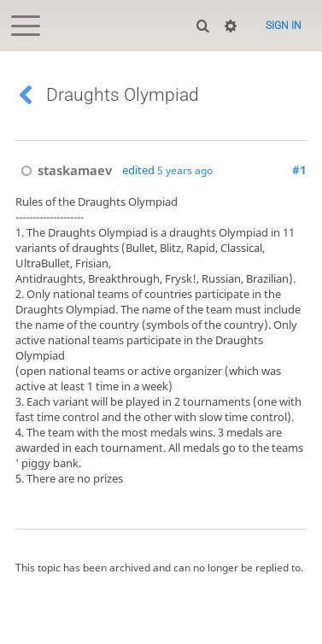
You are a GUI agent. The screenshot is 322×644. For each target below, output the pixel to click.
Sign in (284, 26)
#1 (299, 170)
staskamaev (64, 170)
